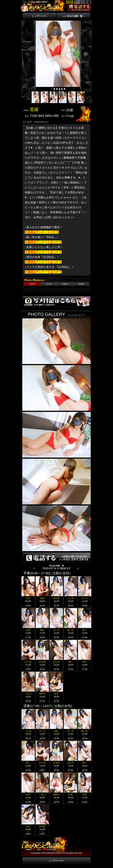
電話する (79, 8)
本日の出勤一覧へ (76, 16)
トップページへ (39, 16)
